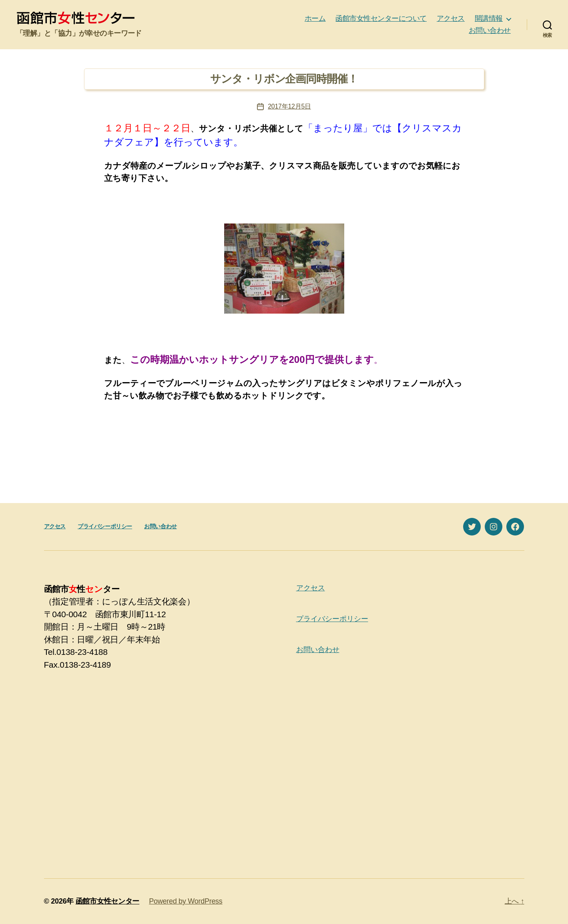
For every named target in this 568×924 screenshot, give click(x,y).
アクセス (451, 18)
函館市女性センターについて (381, 18)
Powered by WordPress (186, 901)
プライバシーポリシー (105, 526)
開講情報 (489, 18)
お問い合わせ (490, 30)
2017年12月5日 (289, 106)
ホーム (315, 18)
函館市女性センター (108, 901)
